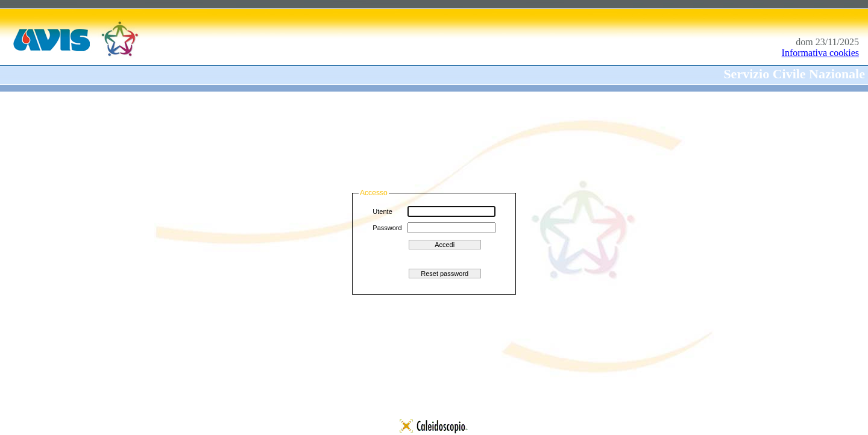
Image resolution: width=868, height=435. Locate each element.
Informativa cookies (820, 53)
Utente (382, 211)
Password (387, 228)
